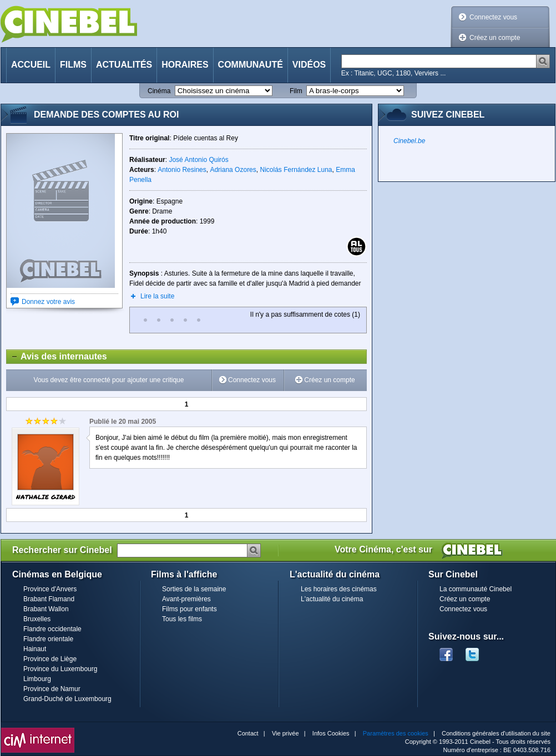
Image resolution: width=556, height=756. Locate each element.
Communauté (251, 65)
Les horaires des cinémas (339, 589)
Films (73, 65)
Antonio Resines (182, 170)
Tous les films (182, 619)
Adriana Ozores (233, 170)
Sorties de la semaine (194, 589)
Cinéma (159, 91)
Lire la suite (157, 296)
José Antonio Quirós (198, 160)
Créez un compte (495, 38)
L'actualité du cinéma (332, 599)
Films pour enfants (189, 609)
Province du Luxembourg (60, 669)
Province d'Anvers (50, 589)
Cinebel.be (409, 141)
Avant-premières (186, 599)
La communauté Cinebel (476, 589)
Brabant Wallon (46, 609)
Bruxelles (37, 619)
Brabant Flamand (49, 599)
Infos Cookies (331, 733)
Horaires (185, 65)
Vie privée (285, 733)
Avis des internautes (57, 357)
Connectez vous (493, 17)
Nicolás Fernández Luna (296, 170)
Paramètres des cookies (396, 733)
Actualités (124, 65)
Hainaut (35, 649)
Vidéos (309, 65)
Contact (248, 733)
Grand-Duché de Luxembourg (67, 699)
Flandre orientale (48, 639)
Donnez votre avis (48, 302)
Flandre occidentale (52, 629)
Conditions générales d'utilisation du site (496, 733)
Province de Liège (50, 659)
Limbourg (37, 679)
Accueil (31, 65)
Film (296, 91)
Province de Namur (52, 689)
